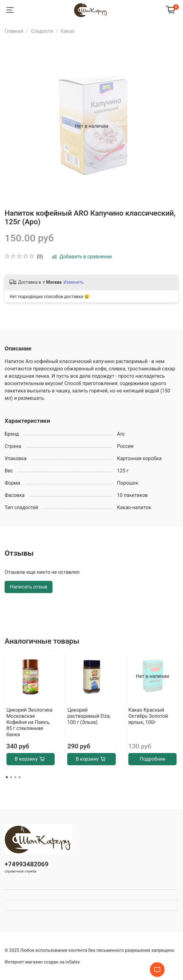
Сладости (42, 31)
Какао (67, 31)
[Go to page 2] (11, 777)
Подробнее (152, 759)
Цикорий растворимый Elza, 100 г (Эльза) (89, 716)
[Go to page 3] (15, 777)
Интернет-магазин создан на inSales (42, 962)
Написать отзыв (29, 587)
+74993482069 (27, 864)
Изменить (74, 282)
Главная (14, 31)
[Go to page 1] (7, 777)
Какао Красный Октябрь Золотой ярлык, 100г (148, 716)
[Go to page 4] (20, 777)
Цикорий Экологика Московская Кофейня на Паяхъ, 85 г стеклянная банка (29, 722)
